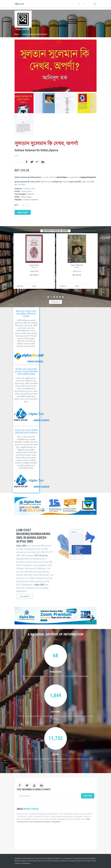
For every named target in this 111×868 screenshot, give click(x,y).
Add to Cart (23, 212)
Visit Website (25, 597)
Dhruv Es (31, 194)
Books (17, 34)
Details (20, 286)
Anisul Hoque (62, 177)
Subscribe (88, 796)
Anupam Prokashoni (88, 177)
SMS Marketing (41, 555)
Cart (34, 286)
